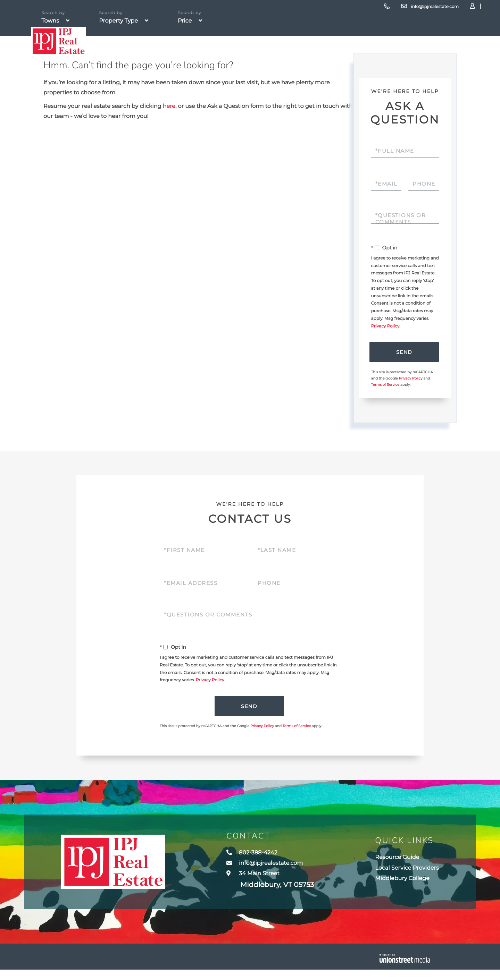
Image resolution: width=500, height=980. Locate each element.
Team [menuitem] (306, 59)
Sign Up (452, 9)
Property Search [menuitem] (175, 59)
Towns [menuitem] (337, 59)
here (169, 106)
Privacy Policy (385, 326)
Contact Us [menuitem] (440, 59)
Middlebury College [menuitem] (397, 887)
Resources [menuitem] (384, 59)
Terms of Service (385, 386)
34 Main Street (259, 889)
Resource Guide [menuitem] (391, 862)
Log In (433, 9)
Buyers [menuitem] (235, 59)
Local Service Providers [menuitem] (403, 875)
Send (403, 353)
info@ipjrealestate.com (378, 8)
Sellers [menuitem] (272, 59)
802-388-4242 (322, 8)
